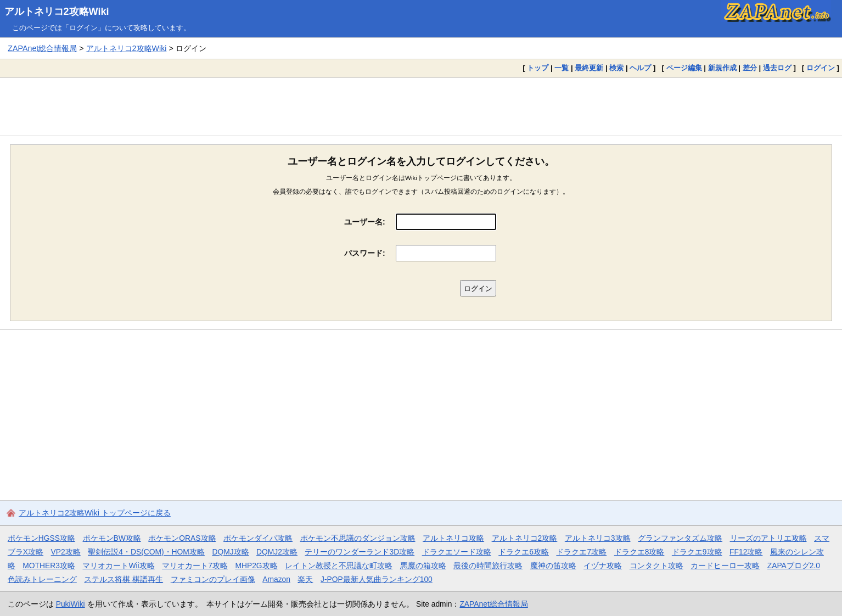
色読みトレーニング (42, 579)
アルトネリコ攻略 (453, 538)
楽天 (305, 579)
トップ (538, 68)
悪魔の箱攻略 (423, 565)
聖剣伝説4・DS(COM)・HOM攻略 (146, 552)
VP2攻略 (66, 552)
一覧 (562, 68)
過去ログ (777, 68)
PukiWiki (71, 604)
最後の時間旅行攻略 (488, 565)
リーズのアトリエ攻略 (768, 538)
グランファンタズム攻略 (680, 538)
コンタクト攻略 (656, 565)
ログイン (821, 68)
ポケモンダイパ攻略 (258, 538)
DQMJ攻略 (230, 552)
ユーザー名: (365, 222)
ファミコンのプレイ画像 (213, 579)
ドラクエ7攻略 (581, 552)
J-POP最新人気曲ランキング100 (377, 579)
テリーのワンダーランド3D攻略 (360, 552)
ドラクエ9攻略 (697, 552)
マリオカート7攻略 (195, 565)
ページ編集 (684, 68)
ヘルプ (640, 68)
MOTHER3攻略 (49, 565)
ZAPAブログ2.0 (794, 565)
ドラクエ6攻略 (524, 552)
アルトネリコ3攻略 (598, 538)
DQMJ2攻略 (277, 552)
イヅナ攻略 (603, 565)
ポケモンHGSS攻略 (41, 538)
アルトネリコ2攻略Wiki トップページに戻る (95, 513)
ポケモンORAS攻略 (182, 538)
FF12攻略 (746, 552)
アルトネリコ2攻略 (525, 538)
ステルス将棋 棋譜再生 (124, 579)
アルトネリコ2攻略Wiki (57, 12)
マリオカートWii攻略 (118, 565)
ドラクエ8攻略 (639, 552)
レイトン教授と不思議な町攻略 (339, 565)
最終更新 (589, 68)
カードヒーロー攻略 (725, 565)
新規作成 (722, 68)
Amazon (276, 579)
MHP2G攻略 (256, 565)
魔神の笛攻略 (553, 565)
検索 (616, 68)
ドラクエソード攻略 (457, 552)
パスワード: (365, 253)
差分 (750, 68)
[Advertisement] (421, 107)
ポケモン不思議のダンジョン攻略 (358, 538)
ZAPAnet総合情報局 (42, 48)
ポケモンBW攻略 (112, 538)
